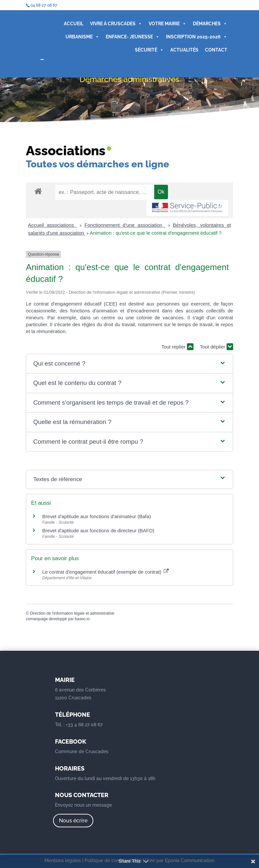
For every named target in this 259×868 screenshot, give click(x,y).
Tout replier (177, 347)
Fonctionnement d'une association (125, 225)
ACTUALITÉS (184, 50)
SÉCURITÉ (149, 50)
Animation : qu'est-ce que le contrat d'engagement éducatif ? (156, 233)
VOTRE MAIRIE (167, 24)
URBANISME (82, 37)
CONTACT (216, 50)
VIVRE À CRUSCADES (116, 24)
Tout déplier (216, 347)
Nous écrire (73, 821)
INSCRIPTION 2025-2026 (197, 37)
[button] (129, 364)
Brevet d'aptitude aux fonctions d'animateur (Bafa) (97, 516)
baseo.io (82, 619)
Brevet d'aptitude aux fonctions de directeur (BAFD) (98, 530)
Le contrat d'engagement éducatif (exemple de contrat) (105, 572)
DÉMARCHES (210, 24)
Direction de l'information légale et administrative (72, 613)
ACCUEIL (74, 24)
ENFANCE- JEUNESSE (133, 37)
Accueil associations (53, 225)
